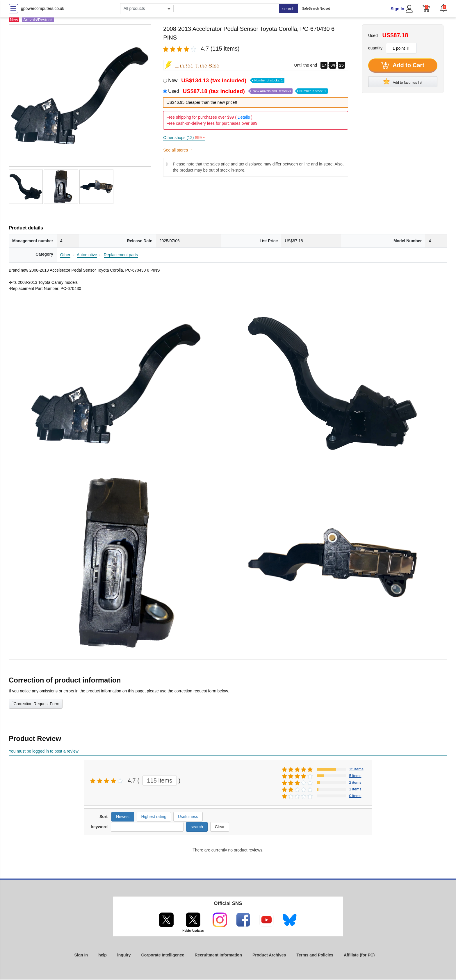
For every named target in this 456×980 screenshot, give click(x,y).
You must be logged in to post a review (44, 751)
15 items (356, 769)
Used (248, 91)
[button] (443, 8)
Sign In (397, 9)
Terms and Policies (315, 955)
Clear (220, 827)
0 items (355, 796)
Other (65, 255)
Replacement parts (121, 255)
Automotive (87, 255)
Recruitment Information (218, 955)
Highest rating (154, 817)
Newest (123, 817)
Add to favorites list (403, 81)
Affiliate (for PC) (359, 955)
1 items (355, 789)
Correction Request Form (36, 703)
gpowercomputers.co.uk (43, 8)
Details (244, 117)
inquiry (124, 955)
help (103, 955)
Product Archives (269, 955)
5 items (355, 776)
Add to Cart (403, 66)
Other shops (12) (184, 138)
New (226, 80)
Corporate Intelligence (163, 955)
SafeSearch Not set (316, 8)
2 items (355, 782)
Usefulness (188, 817)
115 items (160, 781)
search (288, 9)
